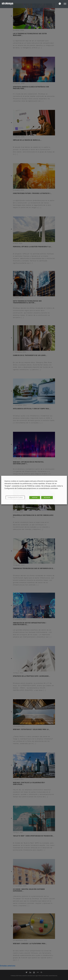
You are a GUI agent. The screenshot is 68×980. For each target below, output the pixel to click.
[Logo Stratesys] (7, 4)
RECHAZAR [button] (47, 498)
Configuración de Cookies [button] (15, 497)
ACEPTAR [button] (35, 498)
